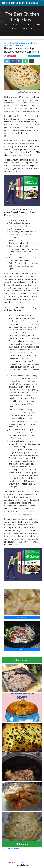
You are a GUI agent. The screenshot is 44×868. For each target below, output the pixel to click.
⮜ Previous (22, 617)
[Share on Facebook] (13, 61)
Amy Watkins (11, 56)
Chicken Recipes (15, 43)
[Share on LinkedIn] (19, 61)
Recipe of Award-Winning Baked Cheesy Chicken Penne (21, 44)
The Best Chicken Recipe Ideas (20, 3)
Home (6, 43)
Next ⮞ (22, 649)
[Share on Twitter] (7, 61)
